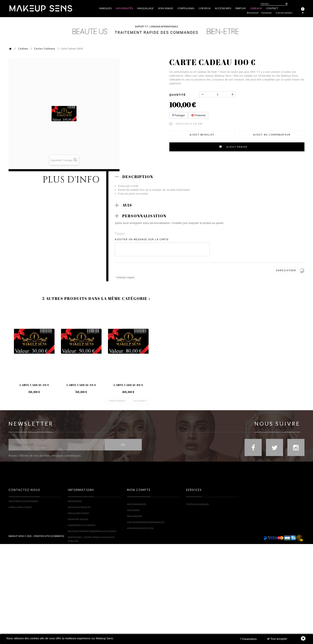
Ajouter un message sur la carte (142, 239)
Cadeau (23, 48)
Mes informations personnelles (146, 519)
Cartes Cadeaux (45, 48)
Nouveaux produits (79, 507)
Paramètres (249, 639)
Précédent (118, 397)
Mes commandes (137, 501)
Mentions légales (78, 519)
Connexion (266, 13)
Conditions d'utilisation (82, 525)
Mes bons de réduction (140, 525)
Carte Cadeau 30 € (34, 385)
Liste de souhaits (284, 13)
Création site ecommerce (49, 555)
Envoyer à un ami (189, 124)
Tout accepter (277, 639)
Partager (179, 115)
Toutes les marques (197, 501)
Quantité (178, 95)
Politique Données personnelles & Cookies (92, 531)
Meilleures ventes (78, 513)
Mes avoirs (133, 507)
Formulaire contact (20, 507)
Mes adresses (135, 513)
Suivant (140, 397)
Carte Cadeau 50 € (81, 385)
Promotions (75, 501)
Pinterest (198, 115)
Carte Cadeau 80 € (128, 385)
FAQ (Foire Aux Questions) (23, 501)
